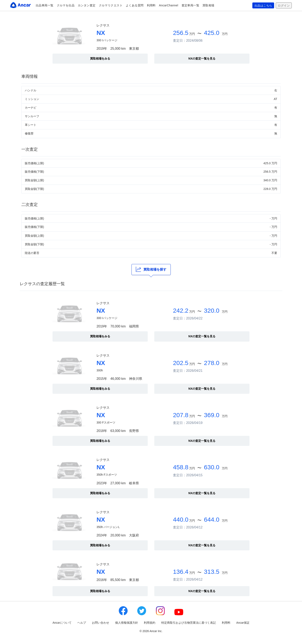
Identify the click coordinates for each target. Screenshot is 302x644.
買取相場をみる (100, 59)
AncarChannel (169, 5)
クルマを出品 (66, 5)
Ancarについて (62, 623)
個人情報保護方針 (127, 623)
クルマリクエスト (111, 5)
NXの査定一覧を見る (202, 59)
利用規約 (150, 623)
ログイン (284, 6)
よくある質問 (135, 5)
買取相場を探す (151, 269)
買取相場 (208, 5)
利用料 (151, 5)
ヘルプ (82, 623)
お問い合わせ (101, 623)
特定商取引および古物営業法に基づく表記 (189, 623)
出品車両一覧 (45, 5)
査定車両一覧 (190, 5)
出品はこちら (263, 6)
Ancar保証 (243, 623)
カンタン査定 (87, 5)
